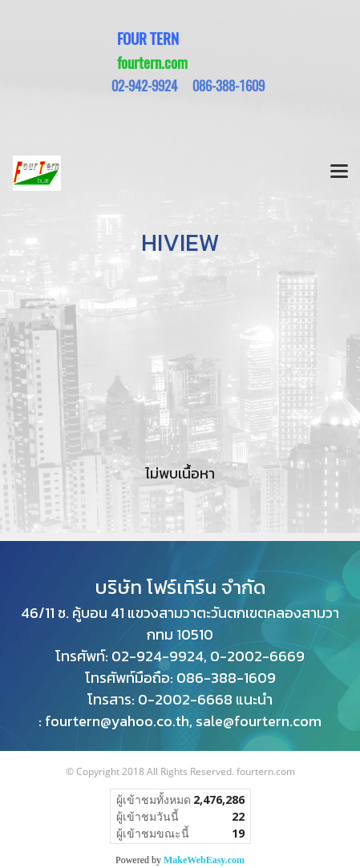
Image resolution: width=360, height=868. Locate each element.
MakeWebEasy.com (204, 860)
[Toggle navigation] (339, 173)
